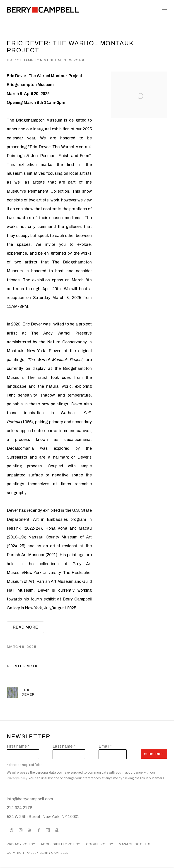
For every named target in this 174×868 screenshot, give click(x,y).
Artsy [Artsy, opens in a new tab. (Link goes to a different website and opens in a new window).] (48, 830)
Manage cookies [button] (135, 844)
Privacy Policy (17, 778)
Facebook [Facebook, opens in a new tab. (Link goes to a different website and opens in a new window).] (39, 830)
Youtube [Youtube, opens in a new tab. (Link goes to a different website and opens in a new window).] (30, 830)
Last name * (64, 746)
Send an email (12, 830)
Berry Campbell (43, 10)
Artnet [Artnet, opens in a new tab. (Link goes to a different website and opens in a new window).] (57, 830)
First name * (18, 746)
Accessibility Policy (61, 844)
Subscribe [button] (154, 754)
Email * (105, 746)
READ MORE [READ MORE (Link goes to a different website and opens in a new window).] (25, 627)
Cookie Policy (100, 844)
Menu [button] (164, 10)
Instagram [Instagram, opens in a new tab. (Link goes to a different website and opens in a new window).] (21, 830)
